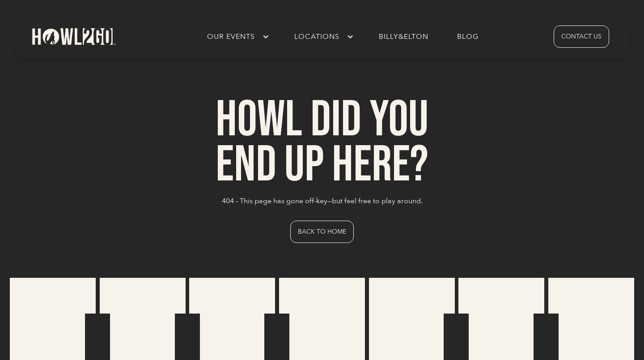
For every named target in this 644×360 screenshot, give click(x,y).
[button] (236, 37)
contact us (581, 36)
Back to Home (322, 232)
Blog (468, 37)
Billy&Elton (404, 37)
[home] (73, 36)
